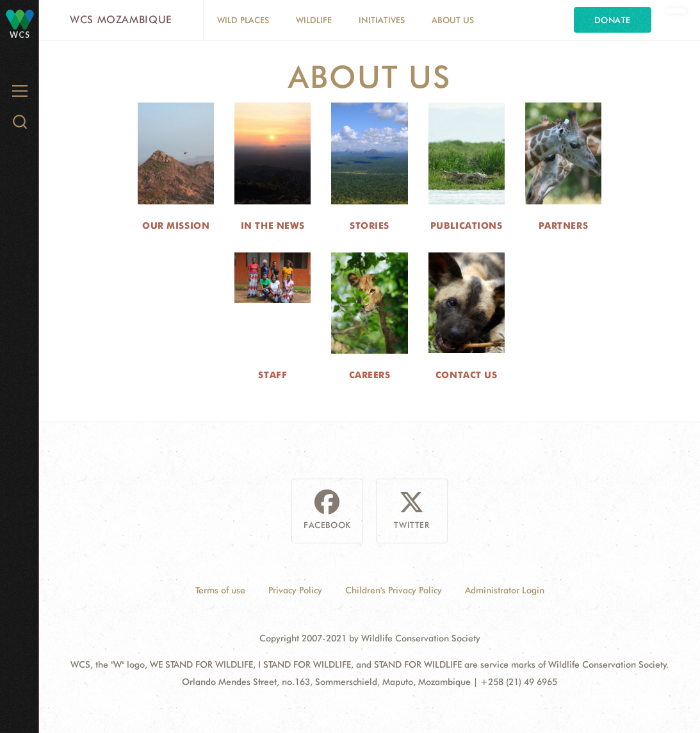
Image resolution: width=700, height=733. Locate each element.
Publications (467, 226)
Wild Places (243, 20)
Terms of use (220, 590)
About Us (453, 20)
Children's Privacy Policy (394, 590)
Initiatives (382, 20)
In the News (273, 226)
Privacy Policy (295, 590)
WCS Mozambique (121, 20)
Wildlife (314, 20)
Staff (273, 375)
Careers (370, 375)
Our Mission (176, 226)
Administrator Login (505, 590)
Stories (370, 226)
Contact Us (467, 375)
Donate (613, 20)
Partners (563, 226)
